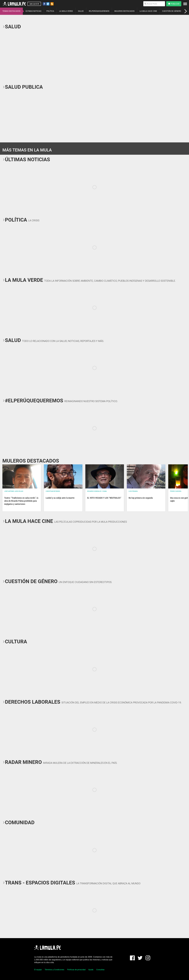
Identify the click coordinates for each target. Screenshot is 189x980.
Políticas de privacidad (76, 970)
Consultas (100, 970)
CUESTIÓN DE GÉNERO (172, 11)
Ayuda (91, 970)
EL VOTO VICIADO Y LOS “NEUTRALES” (104, 498)
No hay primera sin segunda (141, 498)
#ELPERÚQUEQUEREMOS (99, 11)
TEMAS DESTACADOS (11, 11)
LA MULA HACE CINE (148, 11)
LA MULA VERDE (66, 11)
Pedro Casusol (176, 491)
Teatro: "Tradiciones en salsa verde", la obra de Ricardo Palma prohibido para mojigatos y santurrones (21, 501)
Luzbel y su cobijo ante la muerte (60, 498)
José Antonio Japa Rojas (14, 491)
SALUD (81, 11)
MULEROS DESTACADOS (124, 11)
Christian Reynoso (53, 491)
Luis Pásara (133, 491)
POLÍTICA (50, 11)
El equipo (38, 970)
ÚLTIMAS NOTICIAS (33, 11)
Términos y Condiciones (54, 970)
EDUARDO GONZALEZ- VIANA (97, 491)
